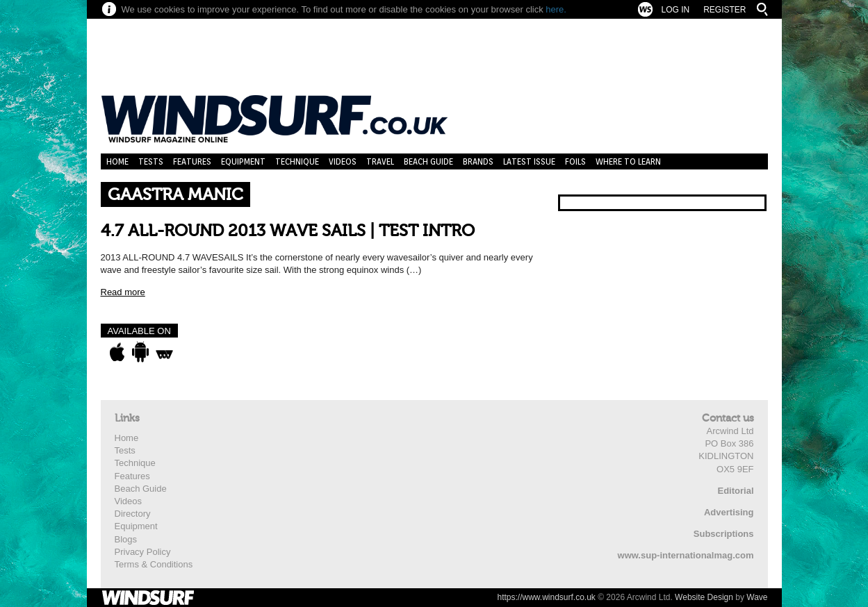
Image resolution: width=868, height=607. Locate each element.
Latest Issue (529, 161)
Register (724, 10)
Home (117, 161)
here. (556, 9)
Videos (343, 161)
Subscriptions (724, 534)
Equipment (243, 161)
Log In (675, 10)
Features (192, 161)
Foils (575, 161)
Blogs (126, 539)
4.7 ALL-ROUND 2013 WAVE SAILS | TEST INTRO (288, 231)
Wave (757, 597)
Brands (478, 161)
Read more (123, 292)
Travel (380, 161)
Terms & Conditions (154, 564)
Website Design (704, 597)
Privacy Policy (143, 552)
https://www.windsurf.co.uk (546, 597)
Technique (297, 161)
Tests (151, 161)
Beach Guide (428, 161)
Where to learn (628, 161)
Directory (133, 514)
